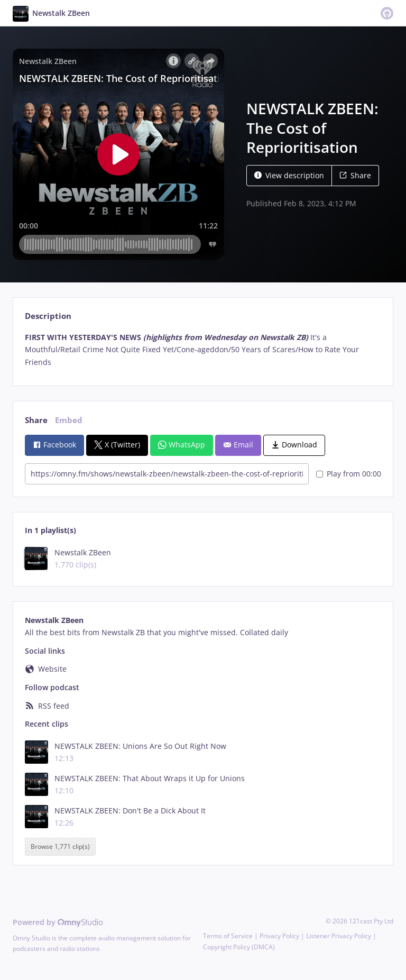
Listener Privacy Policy (339, 936)
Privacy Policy (279, 936)
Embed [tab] (69, 420)
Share (355, 175)
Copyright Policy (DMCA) (239, 947)
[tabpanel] (203, 350)
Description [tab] (48, 316)
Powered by (58, 922)
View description (289, 175)
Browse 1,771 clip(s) (60, 847)
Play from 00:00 (349, 474)
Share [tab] (36, 420)
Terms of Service (228, 936)
